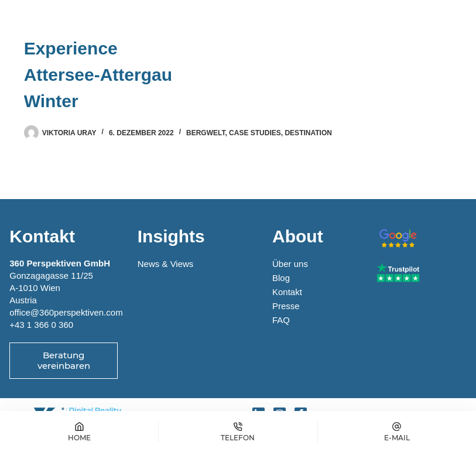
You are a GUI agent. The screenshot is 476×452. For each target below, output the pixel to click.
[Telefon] (238, 432)
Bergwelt (206, 133)
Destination (308, 133)
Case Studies (255, 133)
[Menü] (440, 20)
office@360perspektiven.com (66, 312)
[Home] (79, 432)
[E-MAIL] (397, 432)
